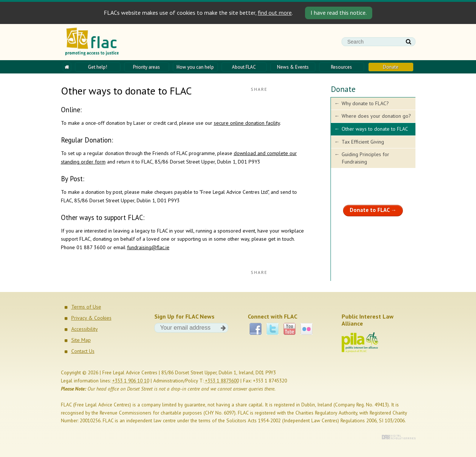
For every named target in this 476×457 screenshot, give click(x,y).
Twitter (273, 329)
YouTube (290, 329)
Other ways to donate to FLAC (375, 129)
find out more (275, 13)
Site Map (81, 340)
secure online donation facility (247, 123)
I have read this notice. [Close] (339, 13)
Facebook (256, 329)
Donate (343, 89)
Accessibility (85, 329)
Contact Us (83, 351)
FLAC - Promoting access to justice (92, 42)
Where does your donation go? (376, 116)
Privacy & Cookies (91, 318)
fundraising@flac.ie (148, 247)
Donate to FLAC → (373, 210)
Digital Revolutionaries (399, 437)
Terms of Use (86, 307)
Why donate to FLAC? (365, 103)
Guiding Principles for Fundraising (365, 158)
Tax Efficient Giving (363, 142)
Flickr (307, 329)
